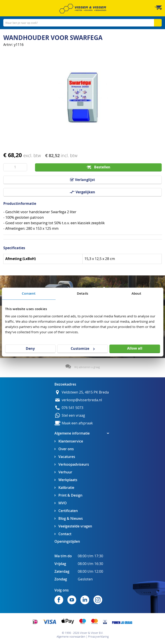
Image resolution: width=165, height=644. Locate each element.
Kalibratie (66, 488)
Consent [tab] (29, 293)
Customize (83, 348)
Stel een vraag (73, 415)
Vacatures (67, 457)
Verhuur (65, 472)
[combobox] (82, 23)
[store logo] (83, 9)
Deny (30, 348)
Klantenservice (71, 441)
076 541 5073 (72, 408)
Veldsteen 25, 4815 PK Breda (85, 392)
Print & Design (70, 495)
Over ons (66, 449)
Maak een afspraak (77, 423)
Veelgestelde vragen (75, 526)
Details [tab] (82, 293)
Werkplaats (68, 480)
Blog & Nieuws (71, 519)
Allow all (135, 348)
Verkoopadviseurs (74, 464)
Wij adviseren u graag (87, 367)
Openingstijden (67, 541)
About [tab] (136, 293)
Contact (65, 534)
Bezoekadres (65, 384)
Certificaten (68, 511)
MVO (63, 503)
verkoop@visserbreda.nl (82, 400)
